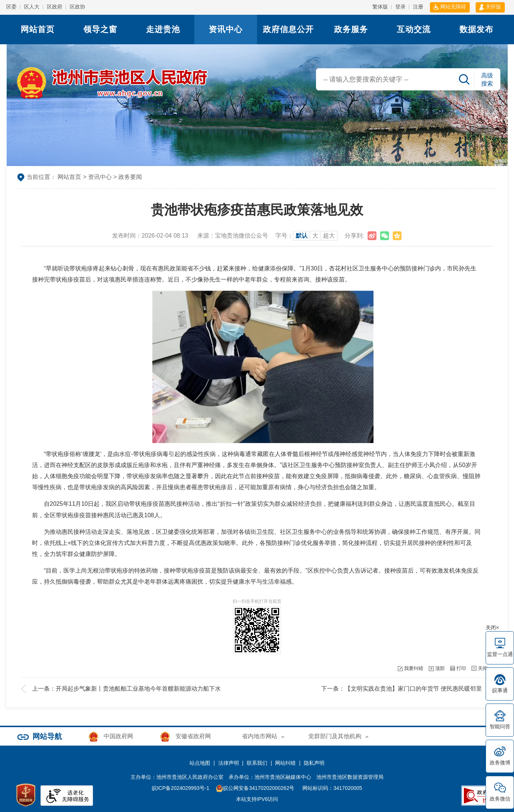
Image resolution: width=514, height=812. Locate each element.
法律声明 (229, 763)
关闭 (483, 668)
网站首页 (38, 29)
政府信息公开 (288, 29)
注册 (418, 7)
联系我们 (257, 763)
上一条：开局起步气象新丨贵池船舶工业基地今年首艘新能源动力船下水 (126, 689)
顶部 (440, 668)
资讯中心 (226, 29)
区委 (11, 7)
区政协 (77, 7)
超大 (329, 236)
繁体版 (380, 7)
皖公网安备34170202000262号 (256, 788)
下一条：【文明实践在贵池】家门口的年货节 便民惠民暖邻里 (402, 689)
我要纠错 (414, 668)
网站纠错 (285, 763)
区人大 (32, 7)
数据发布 (476, 29)
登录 (400, 7)
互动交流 (414, 29)
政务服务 (351, 29)
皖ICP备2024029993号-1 (181, 788)
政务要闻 (130, 177)
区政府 (55, 7)
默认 (302, 236)
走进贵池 (163, 29)
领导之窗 (100, 29)
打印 (461, 668)
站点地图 (200, 763)
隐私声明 (314, 763)
